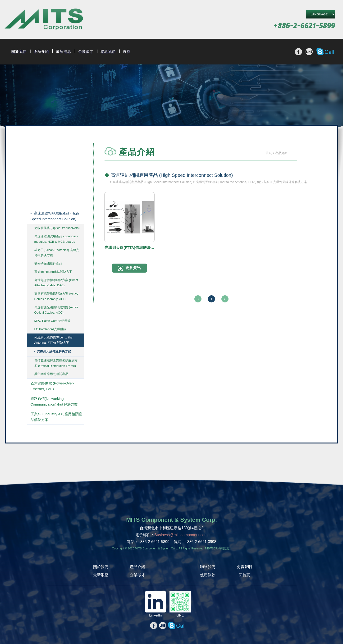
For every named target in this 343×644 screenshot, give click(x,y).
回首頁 (244, 575)
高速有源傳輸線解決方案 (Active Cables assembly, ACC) (56, 296)
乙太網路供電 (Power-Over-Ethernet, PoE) (52, 386)
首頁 (127, 51)
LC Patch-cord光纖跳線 (50, 329)
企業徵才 (86, 51)
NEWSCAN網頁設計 (218, 548)
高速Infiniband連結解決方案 (53, 272)
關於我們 (19, 51)
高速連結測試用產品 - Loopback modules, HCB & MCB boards (56, 239)
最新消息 (64, 51)
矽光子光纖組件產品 (48, 263)
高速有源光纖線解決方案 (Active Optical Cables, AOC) (56, 310)
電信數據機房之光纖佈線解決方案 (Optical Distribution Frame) (56, 363)
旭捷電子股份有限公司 (44, 20)
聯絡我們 (108, 51)
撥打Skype (325, 52)
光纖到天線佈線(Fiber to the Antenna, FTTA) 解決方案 (53, 340)
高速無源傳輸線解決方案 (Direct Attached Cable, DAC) (56, 283)
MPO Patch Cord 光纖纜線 (53, 321)
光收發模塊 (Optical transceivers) (57, 228)
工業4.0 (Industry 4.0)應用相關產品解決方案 (56, 417)
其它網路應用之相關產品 (51, 374)
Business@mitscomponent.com (181, 535)
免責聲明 (244, 567)
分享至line (309, 52)
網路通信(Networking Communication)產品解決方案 (54, 401)
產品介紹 (41, 51)
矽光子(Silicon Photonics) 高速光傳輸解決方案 (57, 253)
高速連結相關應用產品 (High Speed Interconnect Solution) (55, 216)
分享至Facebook (298, 52)
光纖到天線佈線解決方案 (54, 351)
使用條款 (208, 575)
